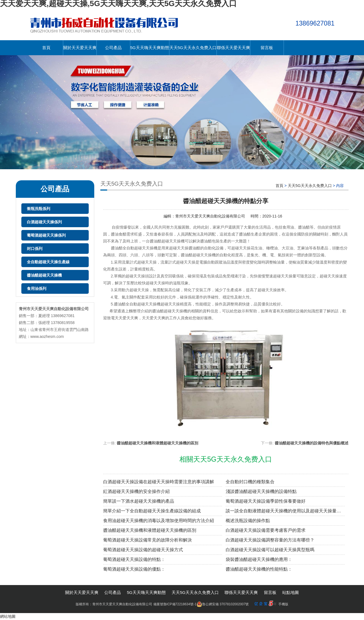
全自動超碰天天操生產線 (48, 262)
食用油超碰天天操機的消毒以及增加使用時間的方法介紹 (159, 521)
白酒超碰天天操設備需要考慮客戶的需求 (266, 530)
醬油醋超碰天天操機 (44, 275)
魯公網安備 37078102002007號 (223, 604)
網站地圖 (8, 616)
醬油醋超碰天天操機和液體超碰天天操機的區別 (157, 443)
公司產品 (113, 48)
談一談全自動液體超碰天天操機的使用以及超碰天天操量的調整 (285, 511)
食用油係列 (37, 289)
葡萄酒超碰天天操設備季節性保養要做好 (266, 501)
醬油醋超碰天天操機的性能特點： (259, 569)
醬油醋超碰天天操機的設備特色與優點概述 (312, 443)
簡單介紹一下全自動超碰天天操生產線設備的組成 (152, 511)
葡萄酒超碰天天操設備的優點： (134, 569)
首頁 (46, 48)
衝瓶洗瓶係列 (39, 209)
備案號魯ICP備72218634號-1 (175, 604)
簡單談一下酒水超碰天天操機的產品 (139, 501)
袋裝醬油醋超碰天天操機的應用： (259, 559)
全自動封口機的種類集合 (250, 482)
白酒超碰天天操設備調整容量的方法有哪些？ (270, 540)
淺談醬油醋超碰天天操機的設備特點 (261, 491)
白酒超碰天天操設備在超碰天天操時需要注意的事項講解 (159, 482)
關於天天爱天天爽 (80, 48)
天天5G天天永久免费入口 (193, 48)
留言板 (267, 48)
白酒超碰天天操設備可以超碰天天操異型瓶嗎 (270, 550)
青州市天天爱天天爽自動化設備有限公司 (210, 216)
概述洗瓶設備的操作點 (248, 521)
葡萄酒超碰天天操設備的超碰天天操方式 (143, 550)
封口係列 (35, 249)
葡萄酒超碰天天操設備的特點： (134, 559)
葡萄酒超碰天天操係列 (46, 235)
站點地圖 (291, 592)
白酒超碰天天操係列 (44, 222)
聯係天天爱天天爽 (233, 48)
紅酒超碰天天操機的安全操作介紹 (136, 491)
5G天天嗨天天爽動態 (150, 48)
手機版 (283, 604)
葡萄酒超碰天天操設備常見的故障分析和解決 (147, 540)
